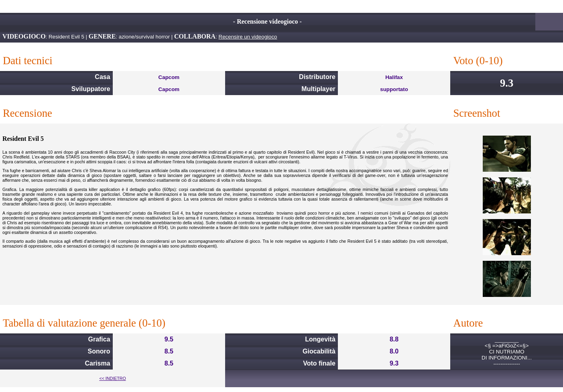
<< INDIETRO (112, 378)
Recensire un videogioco (248, 37)
